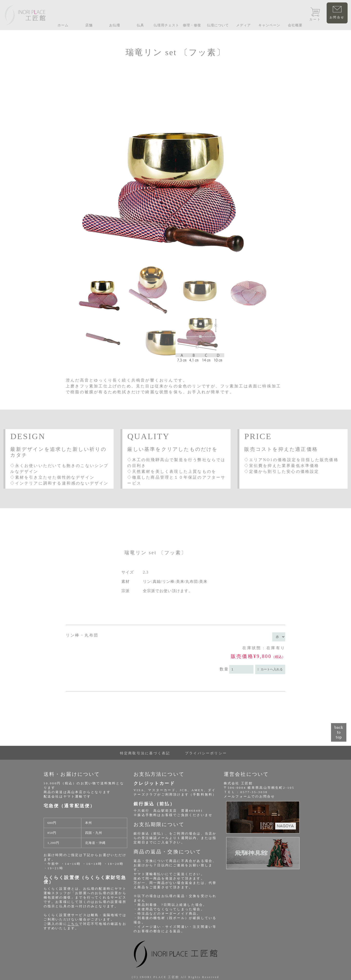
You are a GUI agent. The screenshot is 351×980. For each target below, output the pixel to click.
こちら (73, 924)
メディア (244, 25)
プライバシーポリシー (206, 753)
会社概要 (295, 25)
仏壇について (218, 25)
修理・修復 (192, 25)
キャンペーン (269, 25)
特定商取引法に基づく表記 (145, 753)
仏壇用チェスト (166, 25)
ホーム (63, 25)
